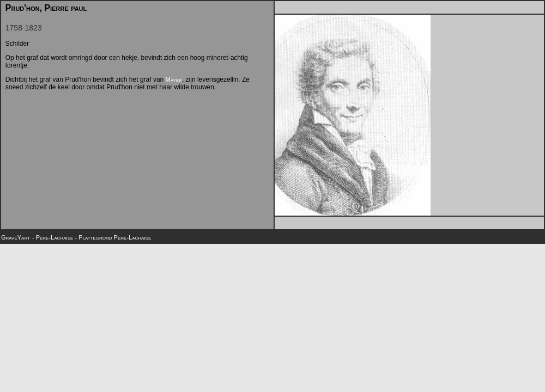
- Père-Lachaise (53, 237)
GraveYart (16, 237)
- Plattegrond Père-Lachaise (113, 237)
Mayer (174, 79)
